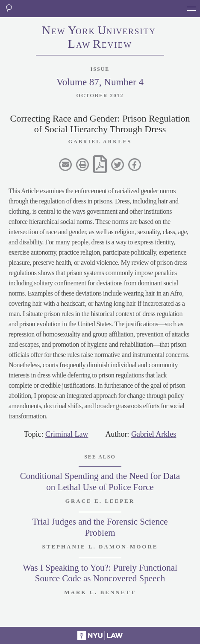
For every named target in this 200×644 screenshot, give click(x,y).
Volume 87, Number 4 (100, 82)
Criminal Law (67, 434)
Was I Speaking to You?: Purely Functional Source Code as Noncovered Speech (100, 573)
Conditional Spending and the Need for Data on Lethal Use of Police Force (100, 481)
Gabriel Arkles (154, 434)
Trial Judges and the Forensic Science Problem (100, 527)
